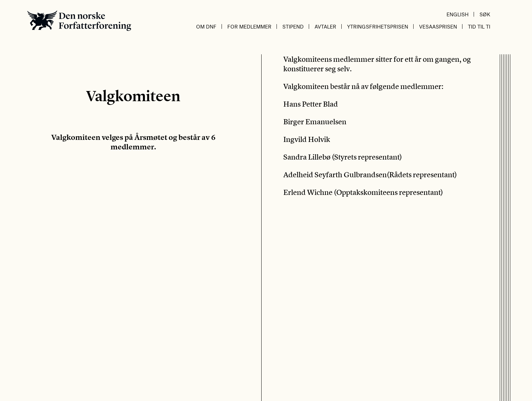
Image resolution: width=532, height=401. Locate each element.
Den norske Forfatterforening (79, 21)
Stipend (293, 26)
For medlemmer (249, 26)
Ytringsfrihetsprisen (378, 26)
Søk (485, 14)
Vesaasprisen (438, 26)
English (458, 14)
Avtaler (325, 26)
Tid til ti (479, 26)
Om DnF (206, 26)
